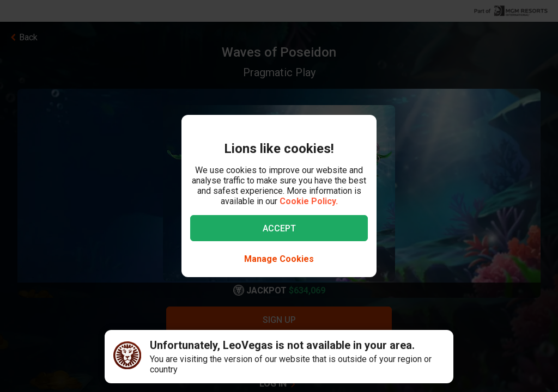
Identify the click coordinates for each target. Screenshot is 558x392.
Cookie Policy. (309, 201)
